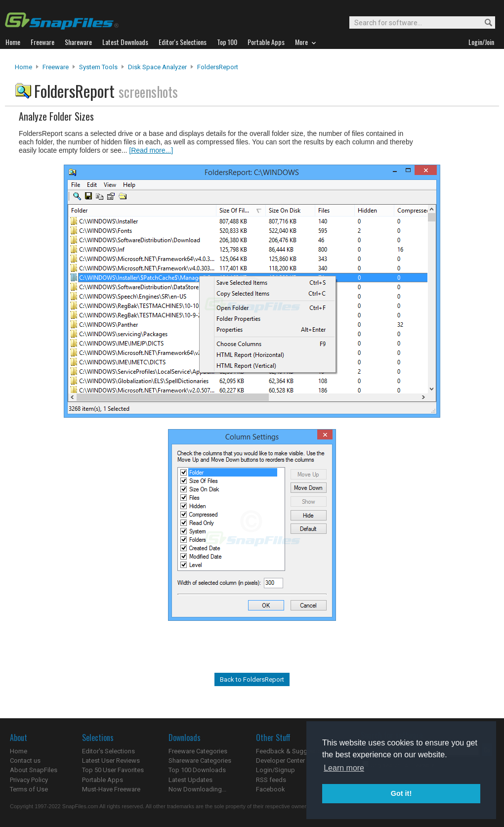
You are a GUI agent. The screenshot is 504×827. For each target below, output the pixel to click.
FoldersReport (218, 67)
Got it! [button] (401, 793)
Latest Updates (190, 780)
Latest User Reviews (111, 761)
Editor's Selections (108, 751)
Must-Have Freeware (111, 789)
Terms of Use (29, 789)
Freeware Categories (198, 751)
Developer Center (280, 761)
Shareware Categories (200, 761)
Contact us (25, 761)
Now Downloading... (197, 789)
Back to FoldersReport (252, 679)
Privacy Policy (29, 780)
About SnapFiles (34, 770)
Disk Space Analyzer (157, 67)
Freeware (56, 67)
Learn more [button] (344, 768)
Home (23, 67)
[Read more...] (151, 150)
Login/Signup (275, 770)
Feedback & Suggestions (292, 751)
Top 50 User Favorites (113, 770)
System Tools (98, 67)
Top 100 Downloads (197, 770)
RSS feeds (271, 780)
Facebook (271, 789)
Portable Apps (103, 780)
